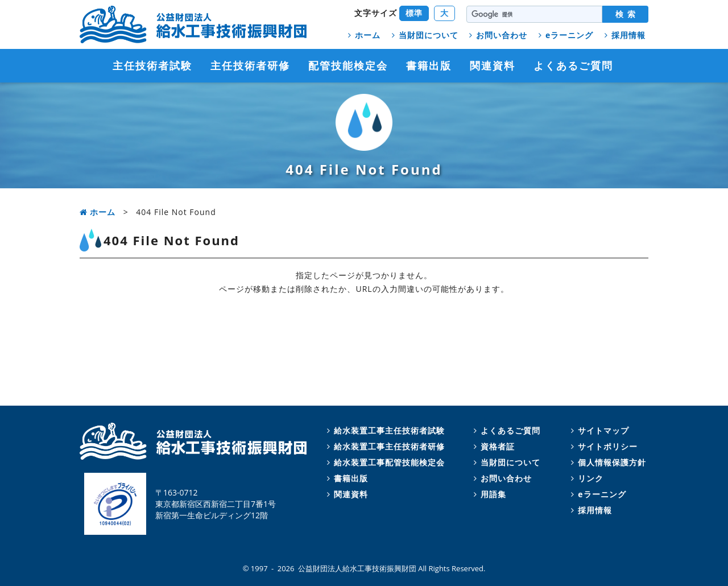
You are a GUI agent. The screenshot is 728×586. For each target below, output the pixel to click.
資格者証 (493, 446)
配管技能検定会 (348, 65)
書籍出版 (429, 65)
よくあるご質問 (573, 65)
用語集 (488, 494)
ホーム (363, 35)
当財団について (423, 35)
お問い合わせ (497, 35)
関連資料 (493, 65)
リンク (586, 478)
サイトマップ (598, 430)
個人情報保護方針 (607, 462)
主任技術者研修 (250, 65)
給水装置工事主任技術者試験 (384, 430)
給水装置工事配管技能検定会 (384, 462)
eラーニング (564, 35)
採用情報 (623, 35)
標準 (414, 13)
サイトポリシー (603, 446)
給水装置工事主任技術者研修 (384, 446)
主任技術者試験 (152, 65)
